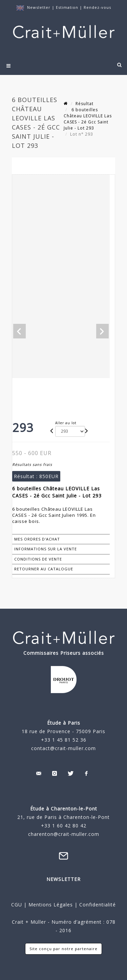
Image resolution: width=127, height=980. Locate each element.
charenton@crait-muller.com (64, 834)
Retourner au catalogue (44, 569)
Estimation (68, 7)
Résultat (84, 104)
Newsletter (39, 7)
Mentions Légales (51, 905)
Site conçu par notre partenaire (63, 949)
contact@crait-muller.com (63, 748)
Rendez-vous (97, 7)
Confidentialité (97, 905)
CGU (17, 905)
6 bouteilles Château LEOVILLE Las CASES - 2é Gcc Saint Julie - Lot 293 (88, 119)
